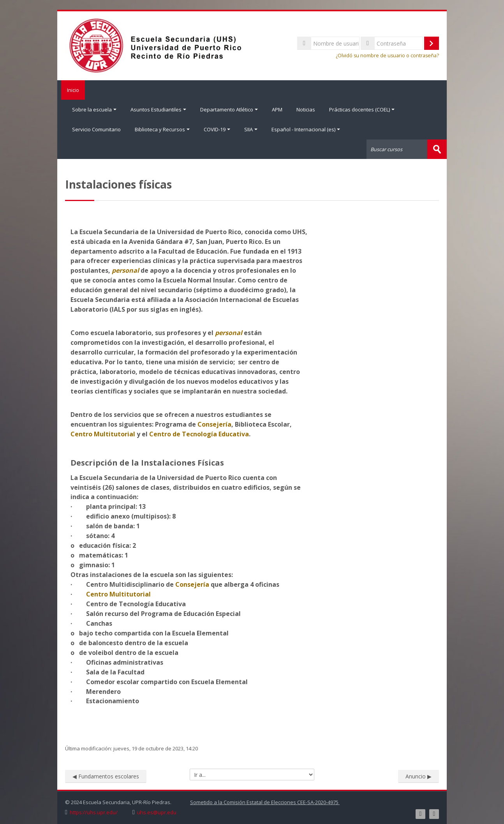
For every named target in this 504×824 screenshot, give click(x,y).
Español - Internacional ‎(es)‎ (306, 129)
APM (277, 109)
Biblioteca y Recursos (162, 129)
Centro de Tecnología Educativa (199, 433)
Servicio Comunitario (96, 129)
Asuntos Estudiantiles (158, 109)
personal (125, 270)
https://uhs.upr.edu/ (94, 812)
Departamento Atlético (229, 109)
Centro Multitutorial (103, 433)
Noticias (306, 109)
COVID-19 (217, 129)
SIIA (251, 129)
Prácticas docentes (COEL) (362, 109)
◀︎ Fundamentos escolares (106, 775)
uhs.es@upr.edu (157, 812)
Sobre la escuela (94, 109)
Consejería (214, 423)
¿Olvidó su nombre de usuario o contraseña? (387, 56)
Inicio (71, 90)
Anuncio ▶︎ (419, 775)
